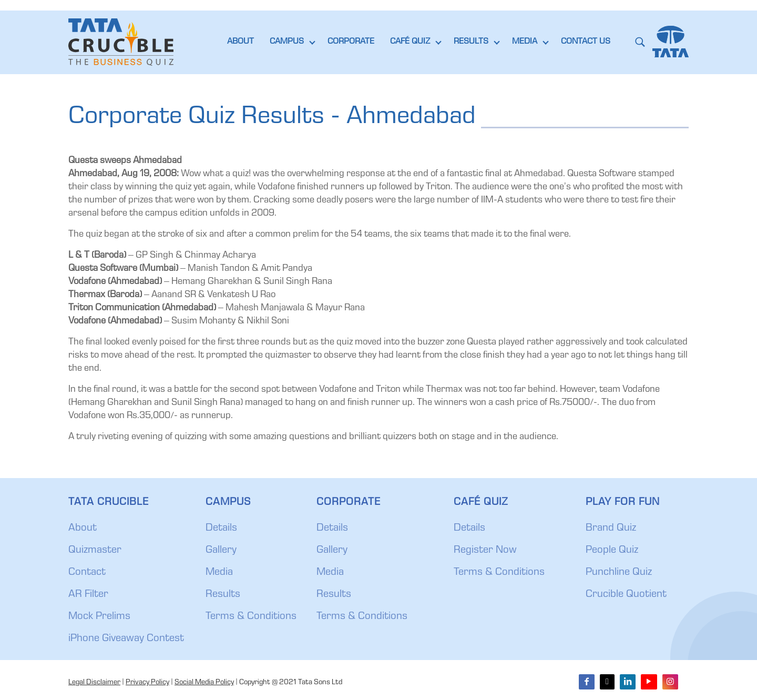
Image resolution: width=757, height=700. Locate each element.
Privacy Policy (147, 683)
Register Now (485, 551)
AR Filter (88, 595)
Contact (87, 573)
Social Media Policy (204, 683)
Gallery (221, 551)
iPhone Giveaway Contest (126, 639)
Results (223, 595)
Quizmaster (95, 551)
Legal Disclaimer (94, 683)
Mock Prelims (99, 617)
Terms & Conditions (251, 617)
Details (221, 529)
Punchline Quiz (619, 573)
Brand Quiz (611, 529)
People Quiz (612, 551)
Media (219, 573)
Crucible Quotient (626, 595)
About (83, 529)
